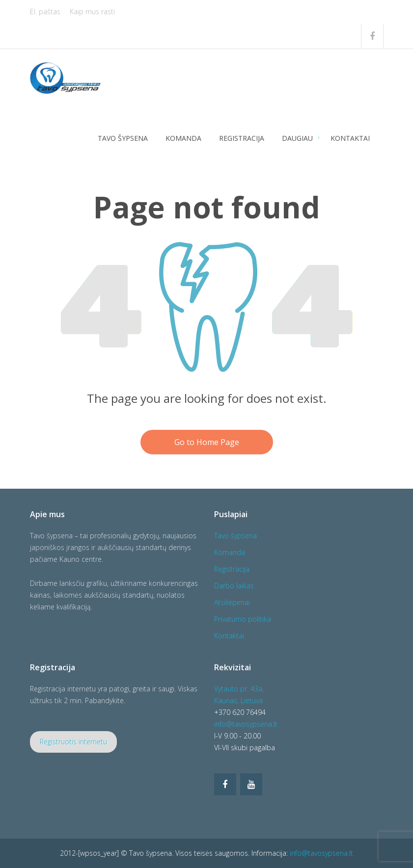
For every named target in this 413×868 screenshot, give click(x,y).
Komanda (183, 138)
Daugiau (297, 138)
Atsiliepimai (232, 602)
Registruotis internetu (73, 742)
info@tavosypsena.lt (246, 724)
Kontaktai (350, 138)
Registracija (242, 138)
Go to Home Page (207, 442)
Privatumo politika (243, 619)
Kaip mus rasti (92, 12)
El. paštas (45, 12)
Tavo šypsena (123, 138)
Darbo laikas (234, 586)
